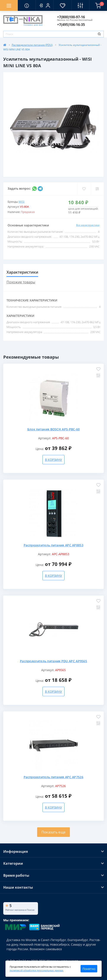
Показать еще (54, 832)
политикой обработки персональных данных (36, 970)
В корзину (53, 460)
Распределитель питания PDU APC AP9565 (53, 661)
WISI (22, 202)
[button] (44, 5)
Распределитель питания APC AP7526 (53, 777)
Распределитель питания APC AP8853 (53, 545)
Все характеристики (88, 225)
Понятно (89, 969)
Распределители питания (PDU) (32, 45)
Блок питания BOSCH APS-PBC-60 (54, 429)
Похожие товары (21, 282)
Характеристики (22, 272)
